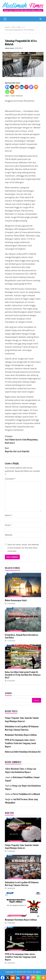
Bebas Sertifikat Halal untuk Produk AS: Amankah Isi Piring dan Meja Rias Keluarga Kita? (23, 657)
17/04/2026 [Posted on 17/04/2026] (11, 851)
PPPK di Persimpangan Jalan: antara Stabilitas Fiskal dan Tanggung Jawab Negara (20, 743)
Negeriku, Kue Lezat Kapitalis (23, 450)
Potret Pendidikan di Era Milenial (26, 794)
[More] (12, 92)
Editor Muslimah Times (15, 769)
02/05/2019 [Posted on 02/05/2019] (19, 48)
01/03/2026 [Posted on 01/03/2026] (11, 681)
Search (8, 693)
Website (9, 535)
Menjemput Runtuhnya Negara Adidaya (21, 735)
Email (8, 525)
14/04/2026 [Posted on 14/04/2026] (11, 888)
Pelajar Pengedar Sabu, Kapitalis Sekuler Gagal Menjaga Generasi (23, 830)
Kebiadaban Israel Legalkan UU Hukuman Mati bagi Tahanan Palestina (23, 867)
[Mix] (36, 87)
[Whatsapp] (7, 92)
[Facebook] (7, 87)
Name (8, 515)
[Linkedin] (22, 87)
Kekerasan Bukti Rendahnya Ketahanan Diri (23, 752)
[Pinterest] (26, 87)
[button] (5, 19)
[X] (12, 87)
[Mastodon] (31, 87)
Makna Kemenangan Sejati (23, 585)
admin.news (9, 48)
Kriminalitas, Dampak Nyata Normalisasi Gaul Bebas (23, 620)
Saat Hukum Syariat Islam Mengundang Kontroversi (23, 439)
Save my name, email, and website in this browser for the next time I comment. (23, 548)
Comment (10, 479)
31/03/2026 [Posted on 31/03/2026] (11, 604)
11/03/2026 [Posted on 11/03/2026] (11, 641)
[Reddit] (17, 87)
